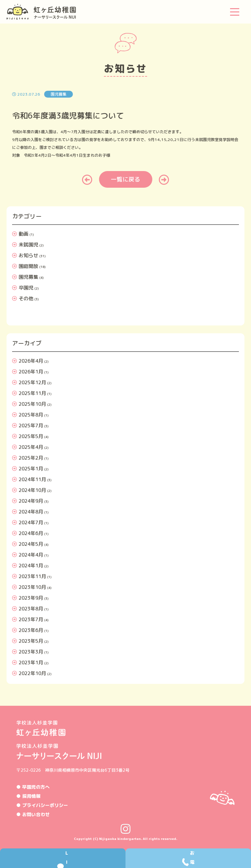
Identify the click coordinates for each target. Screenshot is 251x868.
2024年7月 (31, 522)
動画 (24, 234)
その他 (26, 299)
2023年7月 (31, 619)
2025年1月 (31, 469)
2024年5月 (31, 544)
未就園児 (28, 245)
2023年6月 (31, 630)
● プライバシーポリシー (42, 805)
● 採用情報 (28, 796)
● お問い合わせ (33, 814)
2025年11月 (32, 393)
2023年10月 (32, 587)
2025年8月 (31, 415)
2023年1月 (31, 663)
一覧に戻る (125, 179)
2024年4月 (31, 555)
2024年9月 (31, 501)
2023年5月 (31, 641)
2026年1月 (31, 372)
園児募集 (28, 277)
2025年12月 (32, 382)
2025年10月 (32, 404)
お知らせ (28, 255)
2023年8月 (31, 609)
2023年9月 (31, 598)
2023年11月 (32, 576)
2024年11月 (32, 479)
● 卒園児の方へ (33, 787)
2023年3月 (31, 652)
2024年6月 (31, 533)
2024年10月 (32, 490)
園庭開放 (28, 266)
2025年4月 (31, 447)
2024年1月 (31, 566)
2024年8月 (31, 512)
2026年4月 (31, 361)
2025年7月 (31, 426)
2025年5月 (31, 436)
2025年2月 (31, 458)
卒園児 (26, 288)
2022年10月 (32, 673)
